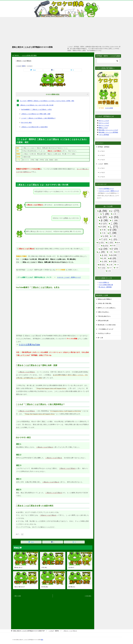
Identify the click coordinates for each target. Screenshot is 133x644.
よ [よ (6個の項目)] (110, 265)
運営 (42, 640)
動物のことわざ (103, 128)
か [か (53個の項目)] (115, 217)
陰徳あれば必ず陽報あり (105, 299)
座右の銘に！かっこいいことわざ (108, 130)
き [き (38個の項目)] (104, 220)
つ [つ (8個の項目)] (114, 236)
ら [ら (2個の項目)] (117, 265)
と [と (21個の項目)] (114, 239)
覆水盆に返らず (18, 567)
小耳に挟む (44, 567)
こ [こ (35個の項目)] (114, 223)
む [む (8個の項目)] (104, 258)
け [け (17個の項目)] (104, 224)
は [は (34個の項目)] (104, 249)
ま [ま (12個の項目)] (104, 255)
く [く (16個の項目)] (115, 220)
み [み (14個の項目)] (114, 255)
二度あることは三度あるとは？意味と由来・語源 (36, 114)
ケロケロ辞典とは (104, 282)
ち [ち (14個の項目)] (105, 236)
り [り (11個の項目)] (103, 268)
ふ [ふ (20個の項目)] (102, 252)
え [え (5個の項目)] (114, 214)
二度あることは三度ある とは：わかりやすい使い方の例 (36, 105)
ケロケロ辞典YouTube (29, 345)
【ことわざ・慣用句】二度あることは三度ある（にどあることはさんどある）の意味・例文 (47, 101)
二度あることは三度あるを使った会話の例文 (34, 127)
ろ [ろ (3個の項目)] (117, 268)
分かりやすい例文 (26, 123)
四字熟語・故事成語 (104, 147)
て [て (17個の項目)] (104, 239)
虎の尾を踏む (45, 587)
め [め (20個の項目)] (113, 258)
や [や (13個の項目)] (114, 261)
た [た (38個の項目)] (113, 233)
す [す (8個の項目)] (104, 230)
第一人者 (100, 338)
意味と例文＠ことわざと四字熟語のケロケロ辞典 (32, 47)
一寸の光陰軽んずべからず (105, 329)
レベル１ (30, 66)
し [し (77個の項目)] (114, 227)
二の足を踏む (88, 596)
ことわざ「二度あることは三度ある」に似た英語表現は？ (38, 118)
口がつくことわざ (104, 123)
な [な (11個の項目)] (101, 242)
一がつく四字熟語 (104, 135)
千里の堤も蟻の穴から (104, 316)
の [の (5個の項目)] (114, 246)
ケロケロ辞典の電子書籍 (29, 55)
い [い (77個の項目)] (115, 211)
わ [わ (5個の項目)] (109, 271)
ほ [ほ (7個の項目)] (118, 252)
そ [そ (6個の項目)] (103, 233)
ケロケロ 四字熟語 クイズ (106, 189)
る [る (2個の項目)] (110, 268)
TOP (29, 631)
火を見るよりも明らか (104, 333)
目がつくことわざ (104, 121)
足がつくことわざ (104, 125)
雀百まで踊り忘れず (20, 587)
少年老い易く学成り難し (105, 303)
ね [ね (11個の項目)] (105, 246)
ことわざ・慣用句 (21, 66)
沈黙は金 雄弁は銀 (103, 321)
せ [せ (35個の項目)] (113, 230)
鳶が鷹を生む (72, 587)
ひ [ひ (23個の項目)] (115, 249)
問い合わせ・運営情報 (105, 287)
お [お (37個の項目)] (103, 217)
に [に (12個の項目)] (110, 242)
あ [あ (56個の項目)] (103, 211)
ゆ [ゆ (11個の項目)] (102, 265)
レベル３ (102, 160)
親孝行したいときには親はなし (107, 308)
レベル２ (102, 155)
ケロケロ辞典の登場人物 (106, 285)
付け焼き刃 (71, 567)
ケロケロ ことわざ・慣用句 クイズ (69, 277)
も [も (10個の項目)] (104, 261)
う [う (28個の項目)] (105, 214)
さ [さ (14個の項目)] (103, 227)
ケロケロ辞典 (109, 108)
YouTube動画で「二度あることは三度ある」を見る (36, 109)
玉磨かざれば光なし (104, 312)
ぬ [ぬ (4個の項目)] (118, 242)
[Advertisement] (66, 31)
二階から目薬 (17, 596)
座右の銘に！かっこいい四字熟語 (108, 132)
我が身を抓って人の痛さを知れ (107, 325)
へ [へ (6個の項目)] (110, 252)
